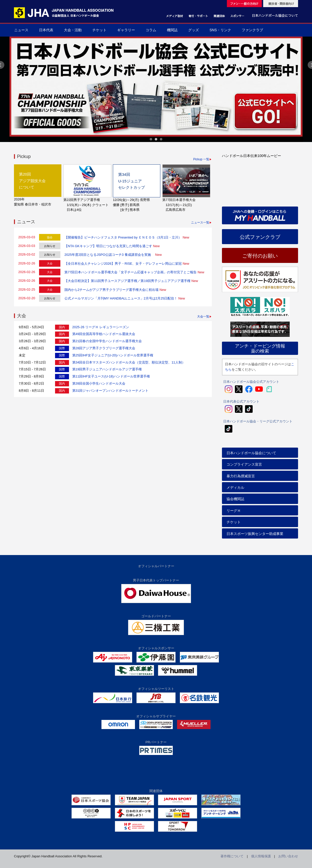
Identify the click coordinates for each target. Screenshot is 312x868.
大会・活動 (73, 30)
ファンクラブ (252, 30)
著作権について (232, 856)
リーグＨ (234, 511)
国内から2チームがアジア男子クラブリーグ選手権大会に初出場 (111, 290)
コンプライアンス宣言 (244, 464)
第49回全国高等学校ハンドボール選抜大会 (104, 334)
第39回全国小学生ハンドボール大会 (99, 383)
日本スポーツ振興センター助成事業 (255, 534)
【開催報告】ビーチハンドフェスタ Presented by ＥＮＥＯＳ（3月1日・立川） (123, 237)
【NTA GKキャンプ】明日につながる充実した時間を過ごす (108, 246)
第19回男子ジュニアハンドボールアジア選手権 (107, 369)
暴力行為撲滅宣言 (241, 476)
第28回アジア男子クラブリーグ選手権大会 (104, 348)
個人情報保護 (261, 856)
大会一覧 (203, 317)
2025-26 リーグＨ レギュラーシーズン (101, 327)
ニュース (21, 30)
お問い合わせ (288, 856)
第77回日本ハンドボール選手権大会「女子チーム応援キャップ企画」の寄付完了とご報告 (131, 272)
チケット (99, 30)
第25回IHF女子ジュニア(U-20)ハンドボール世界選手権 (113, 355)
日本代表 (46, 30)
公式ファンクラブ (260, 237)
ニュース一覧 (200, 223)
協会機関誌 (235, 499)
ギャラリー (126, 30)
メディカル (235, 487)
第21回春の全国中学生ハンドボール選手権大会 (107, 341)
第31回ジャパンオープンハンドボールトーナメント (110, 391)
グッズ (194, 30)
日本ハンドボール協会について (251, 453)
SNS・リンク (220, 30)
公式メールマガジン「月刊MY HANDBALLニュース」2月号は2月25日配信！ (121, 298)
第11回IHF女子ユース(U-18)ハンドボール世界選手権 (111, 376)
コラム (151, 30)
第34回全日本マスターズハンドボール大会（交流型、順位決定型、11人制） (129, 362)
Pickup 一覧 (201, 159)
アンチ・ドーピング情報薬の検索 (260, 349)
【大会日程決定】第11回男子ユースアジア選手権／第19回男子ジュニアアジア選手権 (127, 281)
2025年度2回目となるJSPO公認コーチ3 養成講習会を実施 (109, 255)
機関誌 (172, 30)
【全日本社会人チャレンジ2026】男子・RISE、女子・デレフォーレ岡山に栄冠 (123, 264)
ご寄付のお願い (260, 256)
